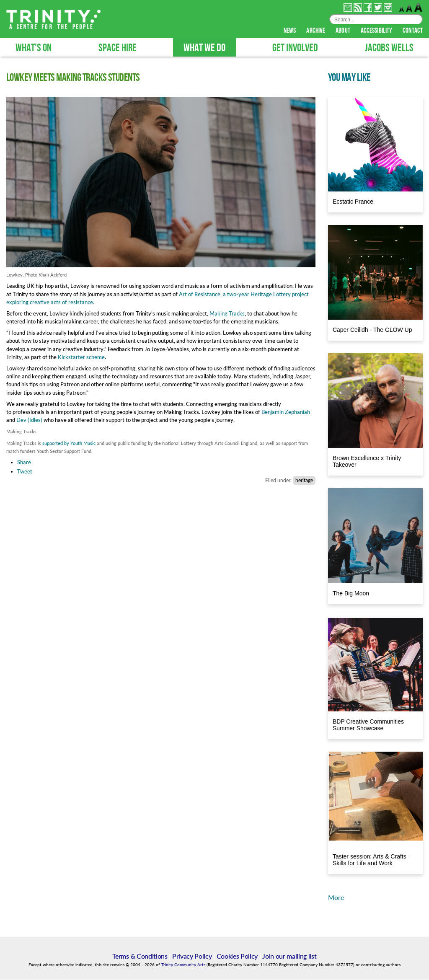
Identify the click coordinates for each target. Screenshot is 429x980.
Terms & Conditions (140, 956)
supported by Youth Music (69, 443)
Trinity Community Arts (184, 965)
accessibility (377, 31)
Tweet (25, 472)
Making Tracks (227, 314)
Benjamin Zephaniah (286, 412)
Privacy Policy (192, 956)
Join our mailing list (289, 956)
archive (316, 31)
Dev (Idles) (29, 420)
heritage (304, 481)
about (344, 31)
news (291, 31)
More (336, 898)
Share (24, 463)
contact (413, 31)
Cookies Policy (237, 956)
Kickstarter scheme (81, 357)
